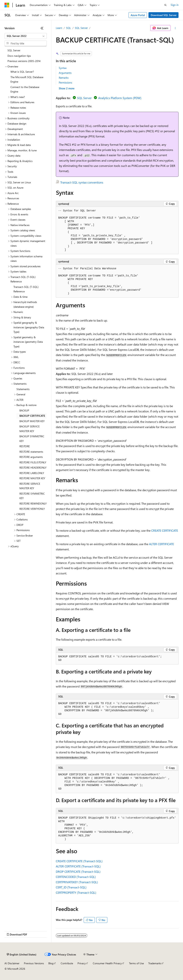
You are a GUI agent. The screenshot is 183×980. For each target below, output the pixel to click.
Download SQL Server (164, 15)
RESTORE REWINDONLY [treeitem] (33, 503)
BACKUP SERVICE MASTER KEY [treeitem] (30, 429)
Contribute (67, 963)
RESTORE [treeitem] (25, 446)
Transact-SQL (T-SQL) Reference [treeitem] (26, 289)
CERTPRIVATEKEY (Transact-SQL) (77, 882)
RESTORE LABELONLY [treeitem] (32, 473)
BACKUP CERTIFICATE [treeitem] (32, 416)
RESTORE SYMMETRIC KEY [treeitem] (32, 496)
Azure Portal (138, 15)
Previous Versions (34, 963)
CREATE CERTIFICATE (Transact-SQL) (79, 861)
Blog (51, 963)
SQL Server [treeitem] (14, 50)
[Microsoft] (7, 5)
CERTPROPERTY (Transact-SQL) (76, 892)
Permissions (65, 82)
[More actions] (175, 28)
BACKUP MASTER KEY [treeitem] (32, 421)
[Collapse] (42, 28)
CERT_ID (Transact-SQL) (71, 887)
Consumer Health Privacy (107, 963)
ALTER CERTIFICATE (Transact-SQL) (78, 866)
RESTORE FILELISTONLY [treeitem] (33, 462)
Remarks (64, 78)
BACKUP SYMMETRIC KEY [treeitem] (32, 439)
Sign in (175, 5)
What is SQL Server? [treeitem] (22, 72)
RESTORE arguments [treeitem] (31, 457)
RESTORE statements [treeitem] (31, 452)
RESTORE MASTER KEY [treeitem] (32, 478)
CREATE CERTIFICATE (165, 530)
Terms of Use (136, 963)
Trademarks (155, 963)
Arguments (65, 73)
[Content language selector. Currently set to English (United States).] (22, 955)
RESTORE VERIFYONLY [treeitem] (32, 509)
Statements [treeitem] (23, 389)
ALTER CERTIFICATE (161, 544)
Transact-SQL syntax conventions (82, 182)
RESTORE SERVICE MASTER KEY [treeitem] (30, 486)
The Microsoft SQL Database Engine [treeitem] (27, 79)
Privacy (82, 963)
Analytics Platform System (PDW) (120, 98)
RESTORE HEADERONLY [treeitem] (33, 468)
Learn (59, 28)
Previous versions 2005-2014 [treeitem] (24, 61)
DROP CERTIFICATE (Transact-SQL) (78, 871)
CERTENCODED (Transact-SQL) (76, 877)
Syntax (63, 68)
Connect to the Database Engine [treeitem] (25, 89)
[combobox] (26, 36)
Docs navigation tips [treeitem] (19, 56)
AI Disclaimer (12, 963)
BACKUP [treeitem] (24, 410)
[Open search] (165, 5)
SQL (69, 28)
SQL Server (81, 28)
